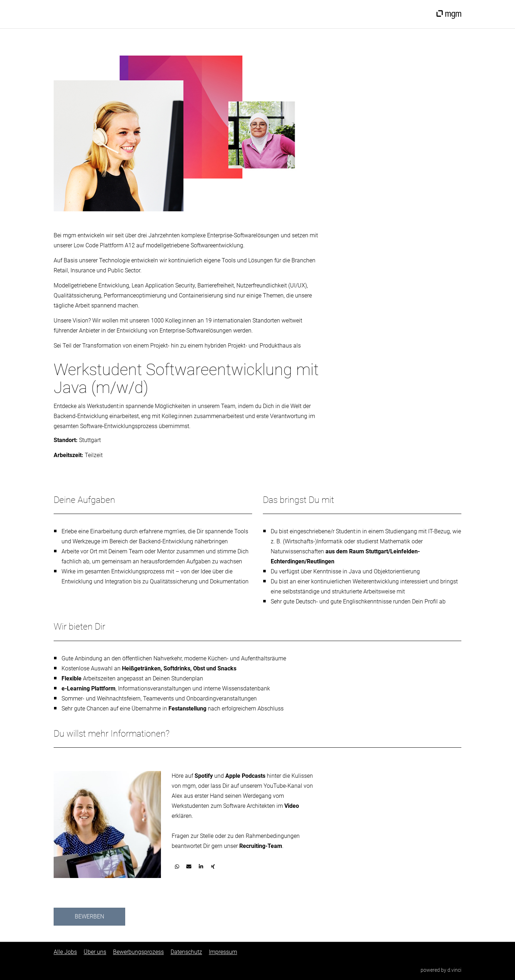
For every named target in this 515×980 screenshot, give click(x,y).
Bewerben (89, 916)
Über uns (95, 952)
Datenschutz (186, 952)
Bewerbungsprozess (138, 952)
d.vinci (454, 970)
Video (292, 806)
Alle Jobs (65, 952)
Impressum (223, 952)
